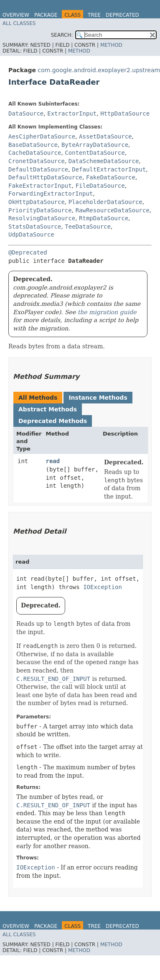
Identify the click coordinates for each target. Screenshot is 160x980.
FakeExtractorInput (40, 186)
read (53, 461)
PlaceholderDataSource (105, 202)
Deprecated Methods (53, 421)
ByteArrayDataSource (95, 145)
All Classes (19, 23)
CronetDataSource (37, 161)
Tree (94, 15)
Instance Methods (98, 398)
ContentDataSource (95, 153)
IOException (103, 587)
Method (111, 45)
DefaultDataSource (38, 169)
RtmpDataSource (104, 218)
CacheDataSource (35, 153)
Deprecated (122, 15)
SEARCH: (62, 35)
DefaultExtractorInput (109, 169)
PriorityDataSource (40, 210)
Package (46, 15)
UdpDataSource (31, 234)
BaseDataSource (33, 145)
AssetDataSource (105, 136)
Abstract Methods (48, 409)
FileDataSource (100, 186)
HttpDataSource (125, 113)
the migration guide (107, 312)
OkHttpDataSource (37, 202)
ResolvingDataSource (42, 218)
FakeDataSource (111, 177)
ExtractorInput (72, 113)
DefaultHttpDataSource (45, 177)
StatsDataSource (35, 227)
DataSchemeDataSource (104, 161)
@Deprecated (28, 252)
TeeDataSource (88, 227)
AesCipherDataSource (42, 136)
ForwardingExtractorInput (51, 194)
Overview (16, 15)
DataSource (26, 113)
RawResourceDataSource (113, 210)
